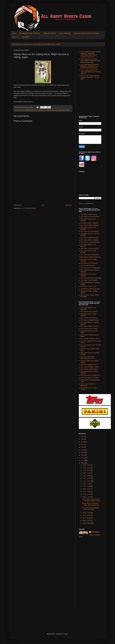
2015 (83, 450)
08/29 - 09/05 (87, 523)
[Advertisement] (43, 187)
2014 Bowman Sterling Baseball (90, 242)
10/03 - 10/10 (87, 497)
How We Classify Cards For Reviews (86, 33)
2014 (83, 452)
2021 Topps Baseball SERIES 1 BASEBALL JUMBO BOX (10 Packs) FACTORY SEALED (90, 66)
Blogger (66, 634)
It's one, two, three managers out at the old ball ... (91, 509)
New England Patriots (49, 110)
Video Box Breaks (50, 33)
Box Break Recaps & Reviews (30, 33)
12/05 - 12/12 (87, 473)
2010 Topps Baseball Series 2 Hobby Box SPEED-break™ (91, 500)
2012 (83, 458)
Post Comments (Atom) (29, 208)
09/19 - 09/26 (87, 515)
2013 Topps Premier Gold (88, 286)
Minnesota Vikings (38, 110)
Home (14, 33)
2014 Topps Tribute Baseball (89, 280)
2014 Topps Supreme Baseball (90, 248)
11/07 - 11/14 (87, 484)
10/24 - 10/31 (87, 489)
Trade (67, 110)
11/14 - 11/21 (87, 481)
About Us (15, 37)
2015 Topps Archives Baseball (90, 225)
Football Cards (28, 110)
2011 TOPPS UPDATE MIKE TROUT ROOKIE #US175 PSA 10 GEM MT (91, 72)
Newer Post (18, 205)
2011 (83, 460)
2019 (83, 439)
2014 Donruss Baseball (87, 265)
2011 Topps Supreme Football (90, 378)
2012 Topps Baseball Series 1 (89, 365)
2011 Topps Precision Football (90, 367)
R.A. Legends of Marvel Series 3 (90, 339)
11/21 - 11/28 (87, 478)
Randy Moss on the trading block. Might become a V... (91, 504)
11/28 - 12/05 (87, 476)
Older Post (68, 205)
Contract (21, 110)
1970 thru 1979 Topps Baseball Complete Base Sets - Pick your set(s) (90, 77)
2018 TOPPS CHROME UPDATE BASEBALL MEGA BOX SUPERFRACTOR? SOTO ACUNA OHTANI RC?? (91, 54)
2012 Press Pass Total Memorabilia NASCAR (87, 358)
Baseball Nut (95, 532)
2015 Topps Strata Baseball (89, 214)
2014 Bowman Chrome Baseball (90, 268)
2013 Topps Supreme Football (90, 326)
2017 (83, 444)
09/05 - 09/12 (87, 521)
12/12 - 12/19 (87, 471)
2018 (83, 442)
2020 (83, 437)
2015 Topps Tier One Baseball (90, 231)
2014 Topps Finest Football (89, 312)
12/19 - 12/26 (87, 468)
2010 (83, 463)
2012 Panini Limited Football (89, 329)
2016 (83, 447)
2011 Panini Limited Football (89, 369)
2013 (83, 455)
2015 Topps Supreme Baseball (90, 217)
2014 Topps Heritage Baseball (90, 320)
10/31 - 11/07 (87, 486)
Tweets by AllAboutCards (86, 204)
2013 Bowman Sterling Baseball (90, 289)
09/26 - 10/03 (87, 513)
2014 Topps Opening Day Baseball (91, 278)
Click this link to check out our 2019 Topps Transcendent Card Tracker (36, 44)
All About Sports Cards (18, 8)
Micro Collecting (65, 33)
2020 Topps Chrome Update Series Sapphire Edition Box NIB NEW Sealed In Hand (90, 61)
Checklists (25, 37)
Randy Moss (62, 110)
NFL (57, 110)
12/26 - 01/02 (87, 465)
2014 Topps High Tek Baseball (90, 255)
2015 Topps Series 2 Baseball (89, 223)
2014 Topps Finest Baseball (89, 263)
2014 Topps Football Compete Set (91, 257)
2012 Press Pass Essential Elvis (90, 375)
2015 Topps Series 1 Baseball (89, 240)
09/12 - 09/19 (87, 518)
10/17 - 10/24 (87, 492)
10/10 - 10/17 (87, 494)
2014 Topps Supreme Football (90, 238)
